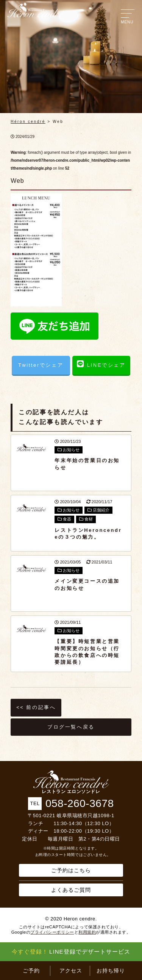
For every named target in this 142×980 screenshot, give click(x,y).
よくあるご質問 (71, 890)
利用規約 (87, 932)
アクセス (71, 971)
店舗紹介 (98, 510)
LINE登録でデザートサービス (71, 952)
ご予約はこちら (71, 870)
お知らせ (69, 450)
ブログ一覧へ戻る (71, 727)
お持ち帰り (111, 971)
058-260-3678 (80, 803)
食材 (86, 519)
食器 (64, 519)
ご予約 (31, 971)
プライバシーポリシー (52, 932)
